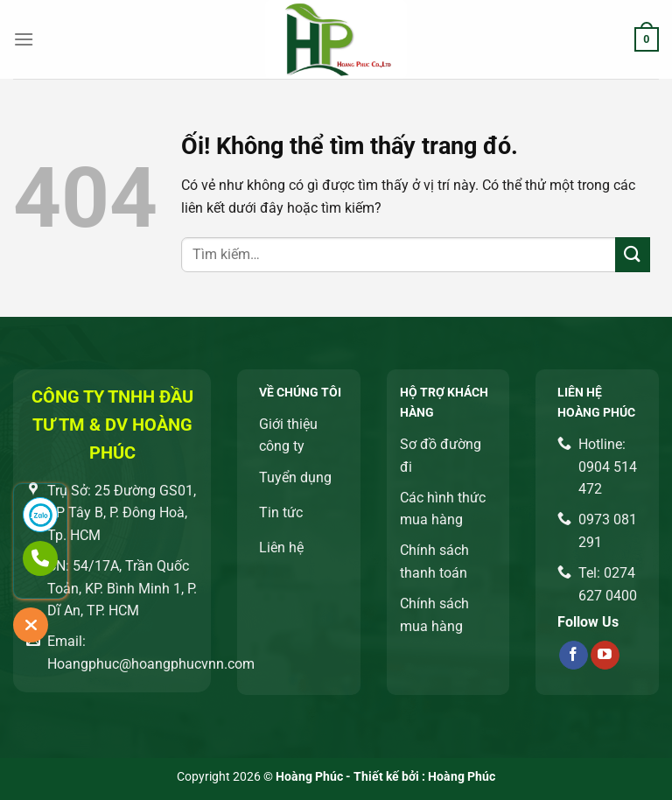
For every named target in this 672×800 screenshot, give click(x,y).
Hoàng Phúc (462, 777)
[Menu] (24, 39)
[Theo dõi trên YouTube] (605, 656)
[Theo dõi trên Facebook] (574, 656)
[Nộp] (633, 255)
